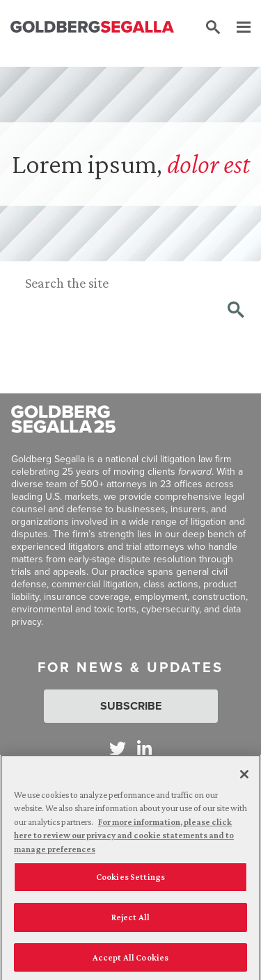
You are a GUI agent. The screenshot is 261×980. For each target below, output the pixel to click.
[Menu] (237, 28)
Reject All (130, 921)
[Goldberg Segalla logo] (92, 28)
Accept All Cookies (130, 961)
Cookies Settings (130, 880)
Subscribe (131, 706)
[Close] (244, 778)
